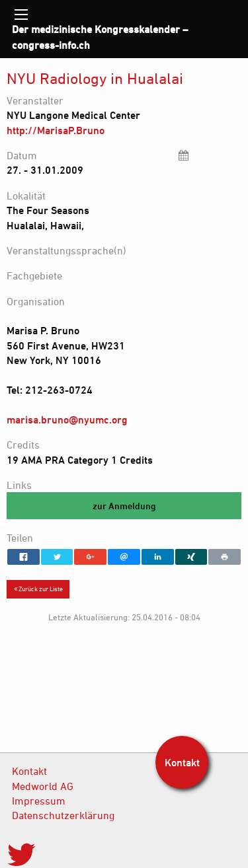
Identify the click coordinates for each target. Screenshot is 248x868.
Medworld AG (43, 786)
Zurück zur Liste (38, 589)
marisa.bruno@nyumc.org (67, 419)
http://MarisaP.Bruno (56, 130)
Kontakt (29, 771)
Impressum (39, 801)
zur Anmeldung (124, 506)
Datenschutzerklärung (63, 815)
